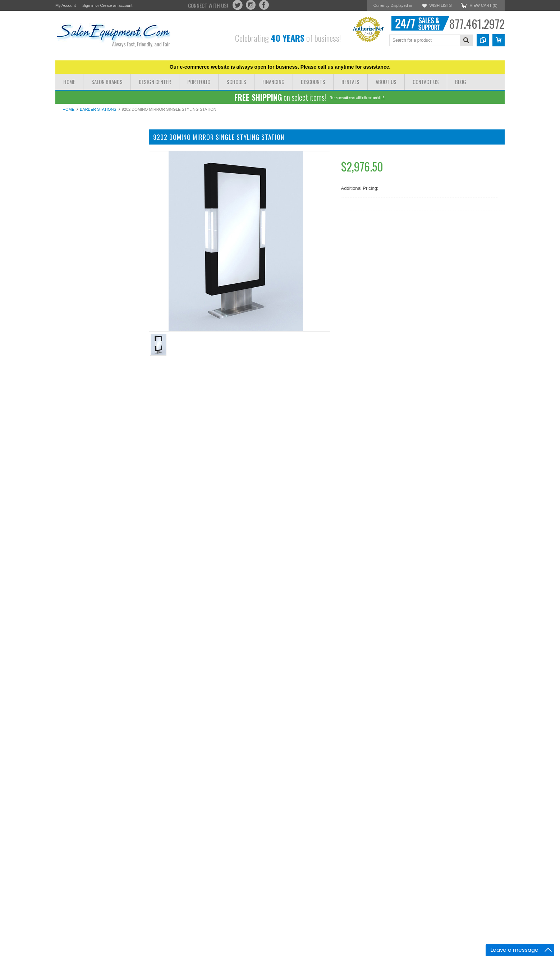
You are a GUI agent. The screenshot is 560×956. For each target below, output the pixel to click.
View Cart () (484, 5)
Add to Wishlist (77, 534)
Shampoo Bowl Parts (77, 317)
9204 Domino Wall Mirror (98, 610)
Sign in (88, 5)
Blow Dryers (68, 281)
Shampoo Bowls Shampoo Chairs (90, 190)
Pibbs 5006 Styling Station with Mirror (99, 918)
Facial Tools (68, 263)
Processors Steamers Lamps (85, 269)
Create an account (116, 5)
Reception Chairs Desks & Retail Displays (89, 223)
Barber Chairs (70, 184)
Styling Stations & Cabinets (84, 196)
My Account (66, 5)
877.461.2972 (477, 24)
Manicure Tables (72, 177)
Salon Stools (68, 299)
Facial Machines (72, 250)
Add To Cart (102, 521)
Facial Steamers (72, 257)
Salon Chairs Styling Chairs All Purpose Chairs (96, 156)
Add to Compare (120, 534)
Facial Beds (68, 244)
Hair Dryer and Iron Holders (84, 305)
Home (68, 109)
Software (65, 335)
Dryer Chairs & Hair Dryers (83, 147)
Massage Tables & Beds (80, 171)
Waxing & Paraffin (74, 311)
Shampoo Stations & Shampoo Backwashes (87, 211)
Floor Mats (66, 323)
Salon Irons (67, 287)
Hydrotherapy (69, 238)
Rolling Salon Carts (75, 293)
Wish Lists (440, 5)
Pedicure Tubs (70, 275)
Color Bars (66, 232)
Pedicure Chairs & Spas (80, 165)
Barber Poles (69, 330)
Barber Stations (98, 109)
